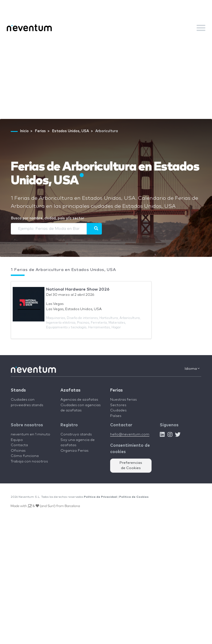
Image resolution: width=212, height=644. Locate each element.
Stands (18, 390)
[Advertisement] (106, 78)
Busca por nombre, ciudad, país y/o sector (47, 218)
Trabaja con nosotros (29, 461)
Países (116, 416)
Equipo (17, 440)
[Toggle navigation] (201, 28)
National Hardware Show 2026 (78, 289)
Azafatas (70, 390)
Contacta (19, 445)
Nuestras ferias (123, 400)
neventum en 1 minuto (31, 434)
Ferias (116, 390)
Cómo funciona (25, 456)
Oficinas (18, 451)
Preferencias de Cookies (131, 466)
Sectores (118, 405)
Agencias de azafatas (79, 400)
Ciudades (118, 410)
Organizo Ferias (74, 451)
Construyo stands (76, 434)
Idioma (192, 369)
